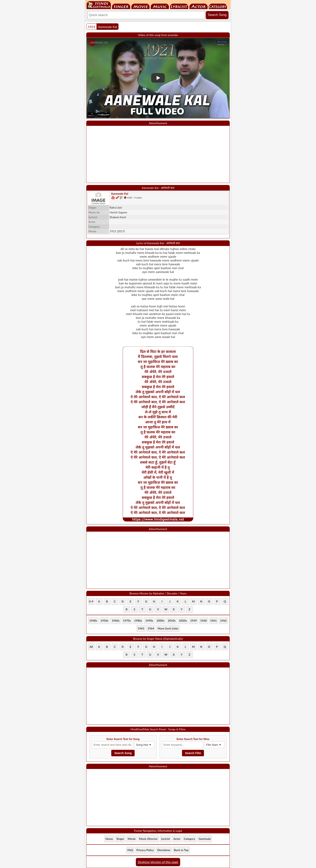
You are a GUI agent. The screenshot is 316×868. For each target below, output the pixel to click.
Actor (199, 6)
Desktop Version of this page (158, 862)
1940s (93, 621)
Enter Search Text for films (193, 739)
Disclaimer (164, 850)
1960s (116, 621)
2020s (183, 621)
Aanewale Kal (108, 27)
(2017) (117, 231)
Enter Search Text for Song (123, 739)
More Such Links (168, 628)
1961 (213, 621)
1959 (193, 621)
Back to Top (181, 850)
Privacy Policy (145, 850)
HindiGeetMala (99, 5)
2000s (161, 621)
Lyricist (179, 6)
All (91, 647)
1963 (141, 628)
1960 (203, 621)
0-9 (91, 601)
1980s (138, 621)
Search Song (217, 15)
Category (218, 6)
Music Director (160, 6)
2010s (172, 621)
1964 (151, 628)
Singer (121, 6)
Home (109, 839)
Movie (140, 6)
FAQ (130, 850)
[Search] (146, 15)
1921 (92, 27)
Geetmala (205, 839)
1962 (223, 621)
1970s (127, 621)
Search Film (193, 753)
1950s (104, 621)
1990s (149, 621)
